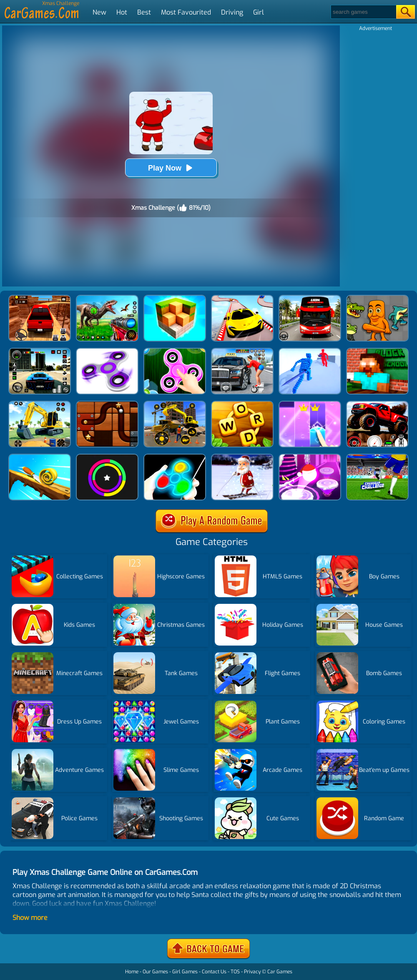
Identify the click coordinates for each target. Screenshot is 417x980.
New (99, 12)
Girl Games (185, 972)
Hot (122, 12)
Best (144, 12)
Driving (232, 12)
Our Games (155, 972)
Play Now (171, 168)
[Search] (363, 12)
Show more (30, 918)
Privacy (252, 972)
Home (132, 972)
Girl (259, 12)
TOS (235, 972)
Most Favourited (186, 12)
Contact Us (214, 972)
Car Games (280, 972)
